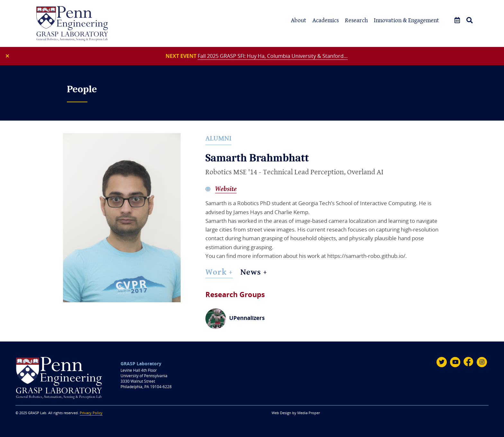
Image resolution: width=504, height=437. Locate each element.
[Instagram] (482, 362)
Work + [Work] (219, 272)
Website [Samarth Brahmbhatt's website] (226, 189)
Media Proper (309, 413)
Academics (326, 20)
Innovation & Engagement (406, 20)
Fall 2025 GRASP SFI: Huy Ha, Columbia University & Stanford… (273, 56)
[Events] (457, 20)
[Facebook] (469, 362)
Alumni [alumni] (218, 138)
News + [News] (254, 272)
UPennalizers (247, 318)
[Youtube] (455, 362)
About (299, 20)
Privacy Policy (91, 413)
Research (356, 20)
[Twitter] (442, 362)
